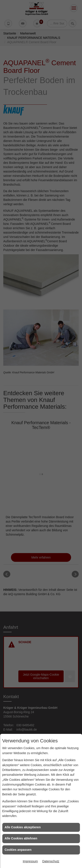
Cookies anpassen (18, 850)
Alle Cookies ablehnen (21, 838)
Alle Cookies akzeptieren (23, 827)
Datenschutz (51, 861)
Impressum (30, 861)
